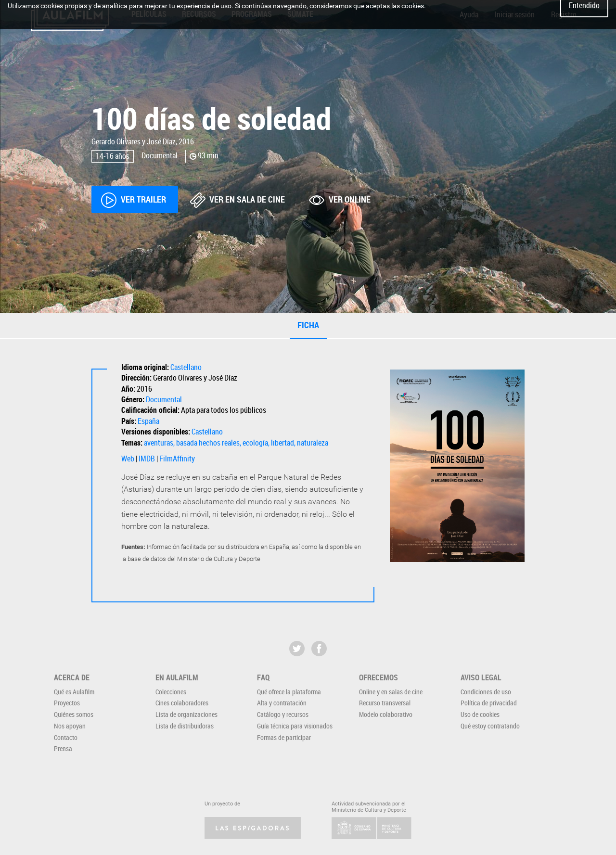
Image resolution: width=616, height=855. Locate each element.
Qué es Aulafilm (74, 692)
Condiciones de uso (486, 692)
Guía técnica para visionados (295, 726)
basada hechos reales (208, 443)
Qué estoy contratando (490, 726)
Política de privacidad (489, 703)
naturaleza (313, 443)
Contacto (66, 737)
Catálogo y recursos (283, 714)
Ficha (308, 325)
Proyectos (67, 703)
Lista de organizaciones (186, 714)
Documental (164, 399)
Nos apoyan (70, 726)
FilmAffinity (177, 459)
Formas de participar (284, 737)
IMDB (147, 459)
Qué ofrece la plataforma (289, 692)
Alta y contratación (282, 703)
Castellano (186, 367)
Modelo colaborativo (386, 714)
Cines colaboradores (182, 703)
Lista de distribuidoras (185, 726)
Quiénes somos (74, 714)
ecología (255, 443)
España (148, 421)
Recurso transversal (385, 703)
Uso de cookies (480, 714)
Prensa (63, 748)
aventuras (159, 443)
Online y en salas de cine (391, 692)
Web (128, 459)
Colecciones (171, 692)
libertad (282, 443)
